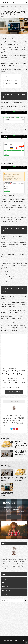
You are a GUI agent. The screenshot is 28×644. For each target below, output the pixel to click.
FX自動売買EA (6, 579)
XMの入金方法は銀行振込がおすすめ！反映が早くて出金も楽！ (7, 494)
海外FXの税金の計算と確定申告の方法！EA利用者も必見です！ (20, 454)
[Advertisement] (14, 619)
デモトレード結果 (7, 590)
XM (8, 6)
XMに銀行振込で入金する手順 (10, 81)
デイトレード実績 (7, 587)
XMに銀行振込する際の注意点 (10, 83)
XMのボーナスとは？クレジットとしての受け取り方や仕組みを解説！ (21, 444)
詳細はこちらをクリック (14, 392)
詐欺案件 (5, 594)
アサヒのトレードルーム (9, 2)
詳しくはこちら (14, 517)
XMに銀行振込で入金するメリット (11, 86)
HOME (4, 6)
